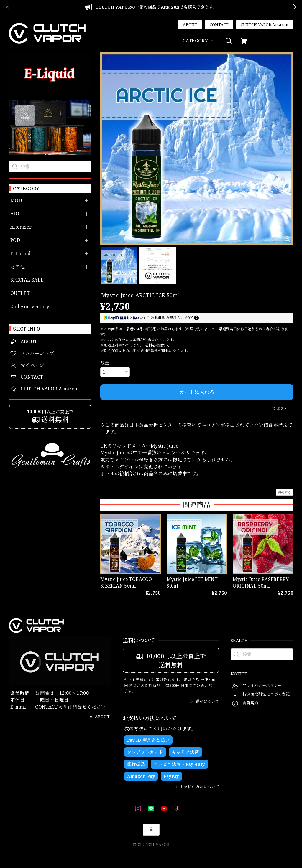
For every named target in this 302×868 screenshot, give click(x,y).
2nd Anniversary (30, 307)
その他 (18, 267)
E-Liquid (20, 254)
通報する (284, 492)
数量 (105, 363)
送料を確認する (157, 345)
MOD (16, 201)
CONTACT (219, 25)
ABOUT (190, 25)
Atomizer (21, 227)
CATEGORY (199, 41)
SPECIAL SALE (27, 280)
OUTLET (20, 293)
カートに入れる (197, 392)
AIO (15, 214)
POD (15, 240)
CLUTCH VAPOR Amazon (265, 25)
